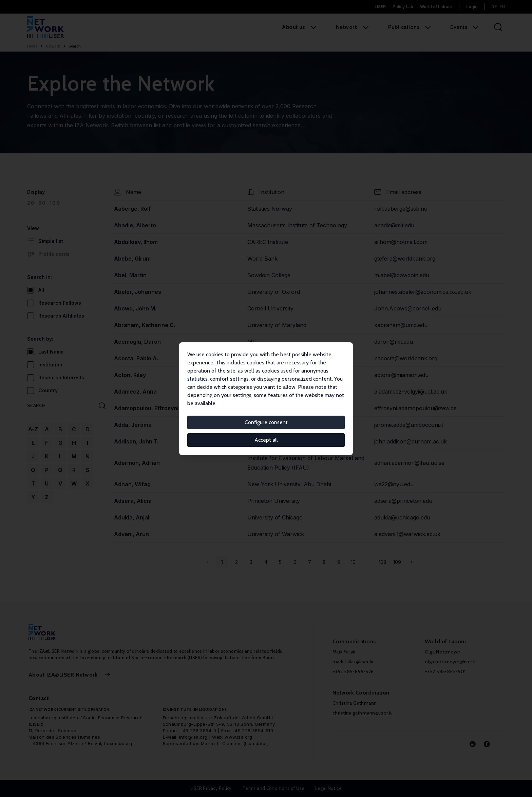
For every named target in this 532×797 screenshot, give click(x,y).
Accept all (266, 440)
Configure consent (266, 422)
